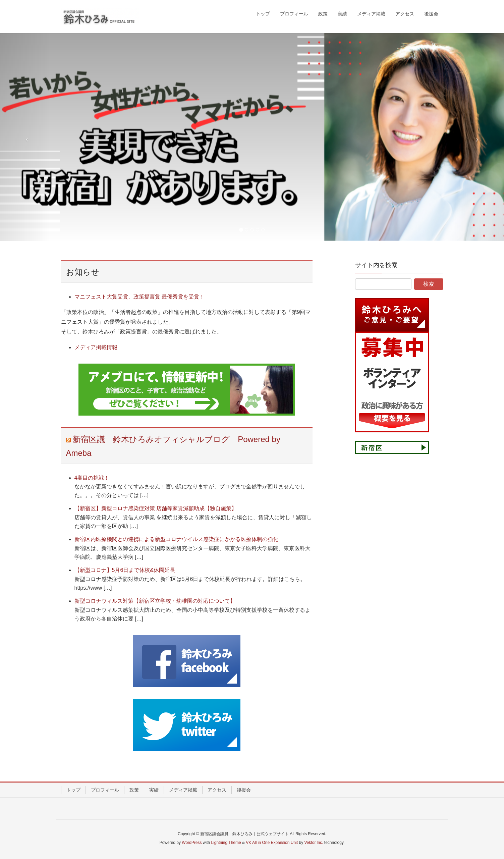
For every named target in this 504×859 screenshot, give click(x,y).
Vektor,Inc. (314, 843)
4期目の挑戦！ (92, 478)
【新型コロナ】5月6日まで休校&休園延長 (125, 570)
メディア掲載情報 (96, 347)
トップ (73, 790)
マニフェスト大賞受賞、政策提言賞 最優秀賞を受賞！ (139, 297)
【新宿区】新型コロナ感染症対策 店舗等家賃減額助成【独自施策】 (156, 508)
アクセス (217, 790)
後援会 (244, 790)
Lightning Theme (226, 843)
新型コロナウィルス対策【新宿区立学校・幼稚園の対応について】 (155, 601)
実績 (154, 790)
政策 (134, 790)
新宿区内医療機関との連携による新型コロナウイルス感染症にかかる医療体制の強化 (176, 539)
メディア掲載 (183, 790)
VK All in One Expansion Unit (272, 843)
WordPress (192, 843)
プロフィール (105, 790)
